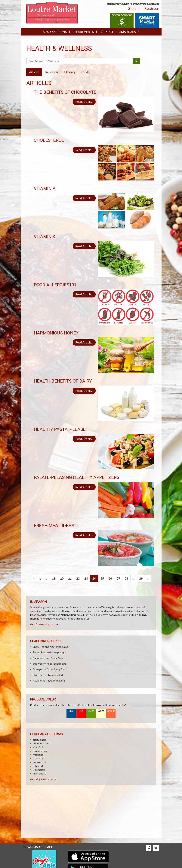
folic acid (38, 766)
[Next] (148, 579)
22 (78, 578)
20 (62, 578)
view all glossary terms (43, 779)
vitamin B (38, 747)
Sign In (134, 8)
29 (141, 578)
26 (110, 578)
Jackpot (106, 32)
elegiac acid (39, 740)
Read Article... (84, 102)
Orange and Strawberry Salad (50, 669)
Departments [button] (83, 32)
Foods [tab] (85, 72)
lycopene (38, 755)
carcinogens (40, 751)
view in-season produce (44, 624)
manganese (39, 773)
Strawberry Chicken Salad (48, 675)
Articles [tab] (34, 72)
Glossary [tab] (70, 72)
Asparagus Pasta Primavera (49, 680)
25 (102, 578)
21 (70, 578)
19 (54, 578)
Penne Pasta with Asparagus (50, 652)
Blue (71, 711)
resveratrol (39, 762)
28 (126, 578)
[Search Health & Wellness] (80, 61)
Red (81, 711)
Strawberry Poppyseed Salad (50, 664)
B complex (39, 770)
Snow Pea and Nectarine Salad (50, 647)
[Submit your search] (136, 61)
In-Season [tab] (52, 72)
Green (91, 711)
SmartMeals (129, 32)
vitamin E (38, 758)
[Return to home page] (52, 12)
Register (151, 8)
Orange (111, 711)
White (101, 711)
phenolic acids (41, 743)
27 (118, 578)
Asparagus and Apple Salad (49, 658)
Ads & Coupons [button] (55, 32)
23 (86, 578)
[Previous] (34, 579)
